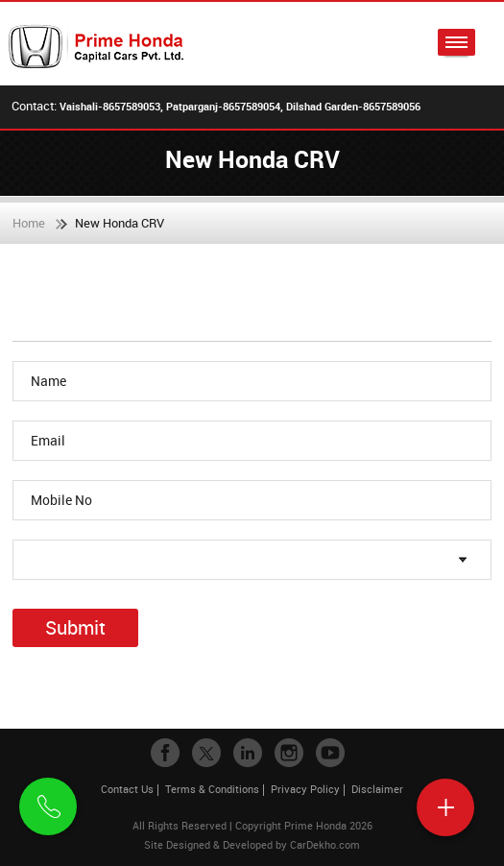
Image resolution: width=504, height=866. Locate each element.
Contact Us (127, 789)
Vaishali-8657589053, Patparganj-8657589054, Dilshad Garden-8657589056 (240, 106)
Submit (75, 627)
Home (29, 223)
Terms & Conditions (212, 789)
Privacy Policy (305, 789)
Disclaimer (377, 789)
